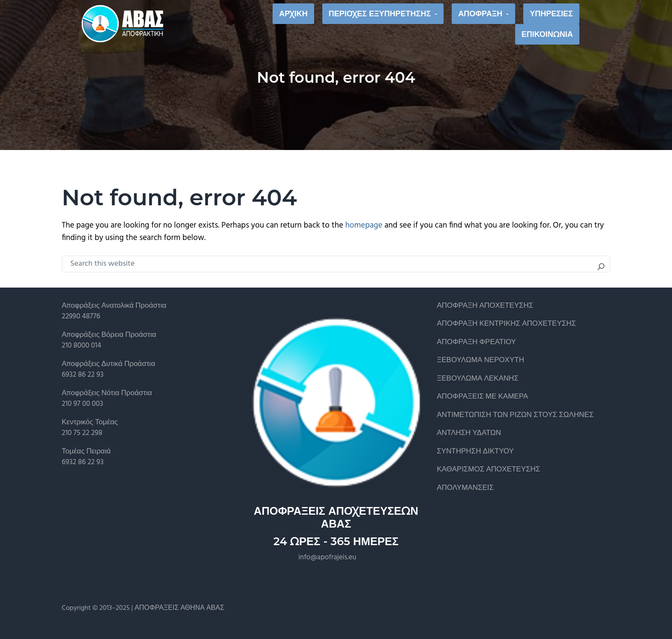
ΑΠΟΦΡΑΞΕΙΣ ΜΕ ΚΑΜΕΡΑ (482, 397)
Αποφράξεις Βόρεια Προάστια (109, 335)
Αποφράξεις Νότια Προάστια (107, 393)
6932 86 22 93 (83, 375)
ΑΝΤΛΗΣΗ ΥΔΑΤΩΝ (469, 433)
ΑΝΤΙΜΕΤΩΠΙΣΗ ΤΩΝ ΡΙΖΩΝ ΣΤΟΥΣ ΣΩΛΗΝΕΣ (515, 415)
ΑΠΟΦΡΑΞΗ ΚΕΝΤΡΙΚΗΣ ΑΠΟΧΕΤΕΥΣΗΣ (506, 324)
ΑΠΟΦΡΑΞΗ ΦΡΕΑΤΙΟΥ (476, 342)
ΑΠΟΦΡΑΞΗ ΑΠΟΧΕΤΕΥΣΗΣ (485, 306)
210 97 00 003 (82, 404)
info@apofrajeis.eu (327, 557)
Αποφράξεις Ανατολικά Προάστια (114, 306)
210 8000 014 (81, 346)
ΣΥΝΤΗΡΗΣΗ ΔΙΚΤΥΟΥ (475, 451)
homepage (364, 225)
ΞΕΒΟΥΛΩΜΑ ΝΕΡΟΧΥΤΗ (480, 360)
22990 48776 (81, 316)
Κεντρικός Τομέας (90, 422)
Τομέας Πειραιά (86, 451)
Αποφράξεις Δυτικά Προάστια (108, 364)
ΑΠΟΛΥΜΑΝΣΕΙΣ (465, 488)
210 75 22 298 (82, 433)
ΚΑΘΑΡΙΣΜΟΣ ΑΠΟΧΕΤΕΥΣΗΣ (488, 469)
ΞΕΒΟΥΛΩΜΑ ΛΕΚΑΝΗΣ (478, 379)
